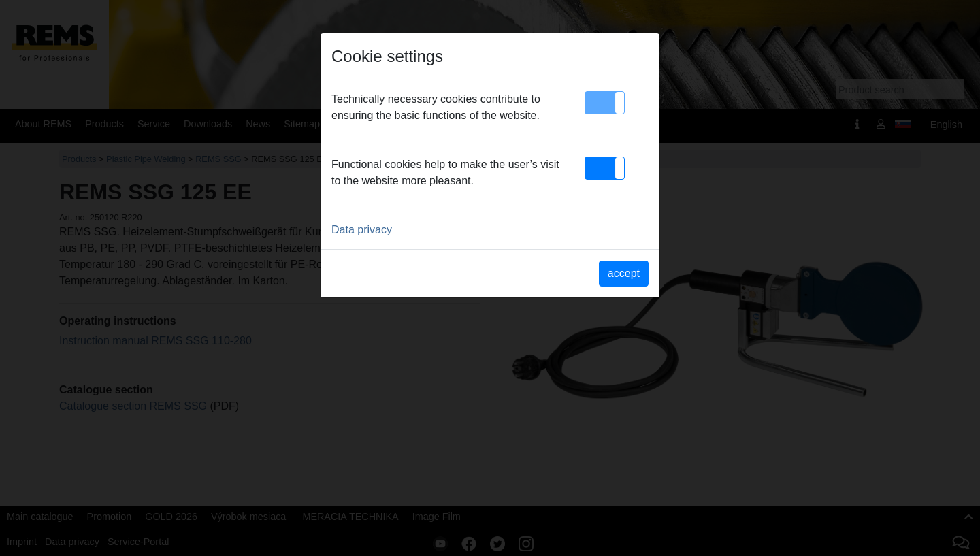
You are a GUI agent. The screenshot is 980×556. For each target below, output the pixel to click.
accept (624, 273)
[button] (605, 103)
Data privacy (362, 230)
